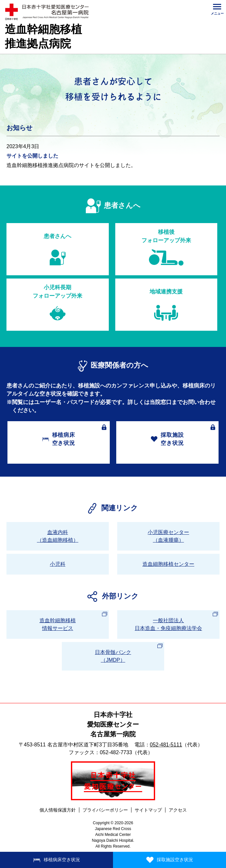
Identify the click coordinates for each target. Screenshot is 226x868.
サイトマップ (148, 810)
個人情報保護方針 (58, 810)
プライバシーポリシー (105, 810)
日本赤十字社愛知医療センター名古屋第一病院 (113, 724)
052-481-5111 (166, 745)
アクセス (178, 810)
